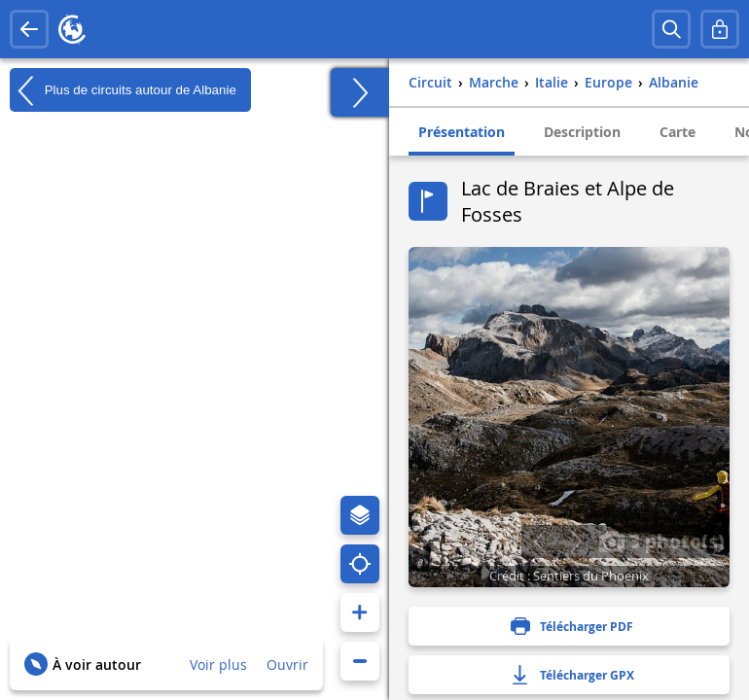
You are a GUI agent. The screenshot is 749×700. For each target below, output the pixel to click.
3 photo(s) (661, 541)
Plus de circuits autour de (123, 90)
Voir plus (218, 665)
